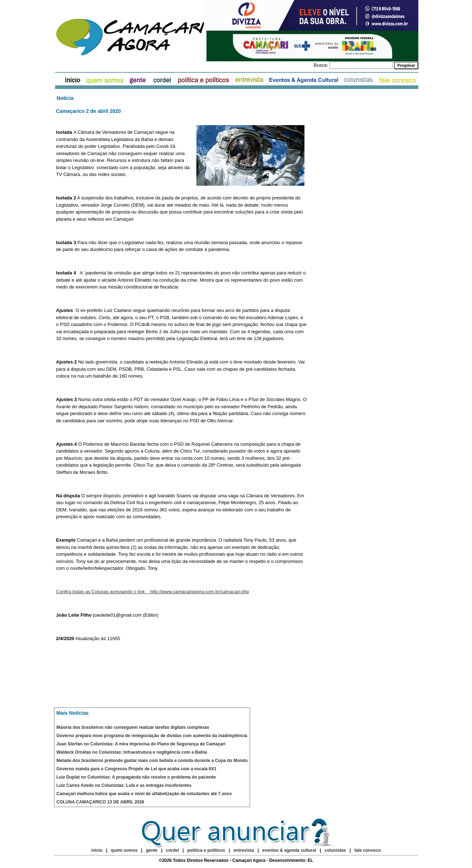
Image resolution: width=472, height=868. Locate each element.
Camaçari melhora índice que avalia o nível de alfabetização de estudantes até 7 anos (144, 794)
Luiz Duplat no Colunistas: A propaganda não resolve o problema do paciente (136, 777)
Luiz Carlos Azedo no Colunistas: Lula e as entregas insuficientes (124, 785)
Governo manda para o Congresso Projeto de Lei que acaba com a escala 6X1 (137, 769)
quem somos (125, 850)
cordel (173, 850)
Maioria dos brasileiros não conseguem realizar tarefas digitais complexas (133, 727)
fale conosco (368, 850)
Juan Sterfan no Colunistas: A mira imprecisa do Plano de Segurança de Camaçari (141, 744)
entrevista (244, 850)
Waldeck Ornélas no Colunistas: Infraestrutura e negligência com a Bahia (132, 752)
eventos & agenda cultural (289, 850)
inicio (97, 850)
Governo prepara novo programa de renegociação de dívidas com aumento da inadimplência (152, 736)
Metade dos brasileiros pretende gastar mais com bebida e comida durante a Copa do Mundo (152, 761)
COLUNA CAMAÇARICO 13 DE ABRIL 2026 (101, 802)
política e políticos (206, 850)
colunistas (335, 850)
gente (152, 850)
